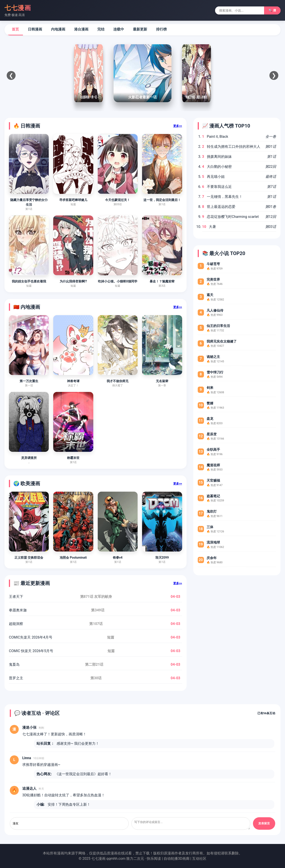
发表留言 (264, 823)
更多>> (178, 126)
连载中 (119, 29)
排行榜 (161, 29)
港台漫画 (81, 29)
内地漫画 (58, 29)
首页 (15, 29)
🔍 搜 (272, 10)
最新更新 (140, 29)
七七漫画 (18, 8)
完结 (101, 29)
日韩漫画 (35, 29)
